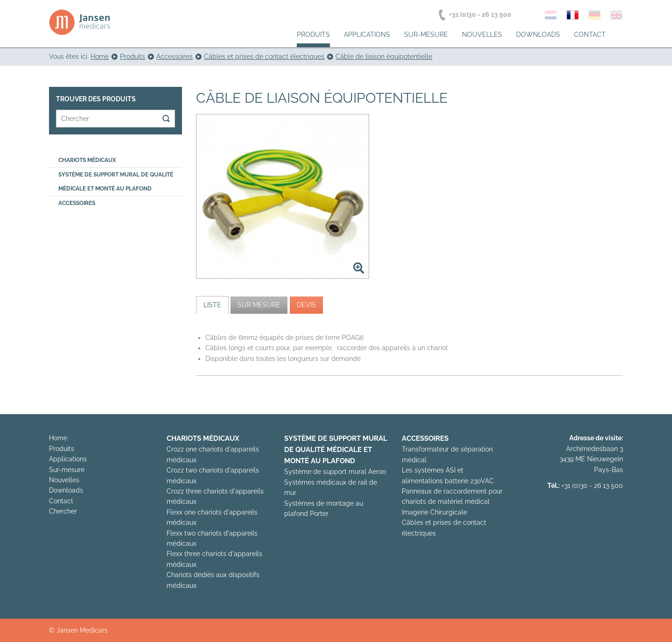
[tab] (212, 305)
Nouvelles (482, 35)
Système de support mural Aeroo (335, 472)
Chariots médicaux (87, 160)
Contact (590, 35)
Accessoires (77, 203)
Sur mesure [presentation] (259, 305)
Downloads (538, 35)
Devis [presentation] (306, 305)
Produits (313, 35)
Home (58, 438)
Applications (367, 35)
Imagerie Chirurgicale (434, 512)
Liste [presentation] (212, 305)
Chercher (63, 511)
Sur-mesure (426, 35)
